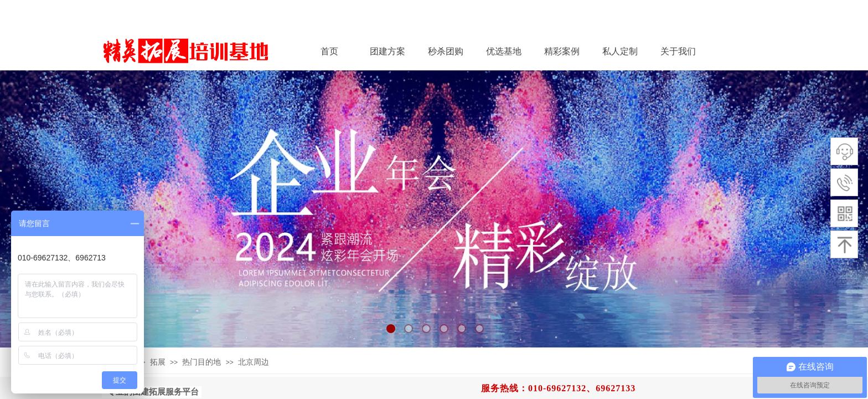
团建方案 (387, 51)
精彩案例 (562, 51)
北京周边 (254, 362)
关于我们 (678, 51)
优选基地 (504, 51)
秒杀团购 (446, 51)
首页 (329, 51)
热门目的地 (201, 362)
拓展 (158, 362)
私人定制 (620, 51)
